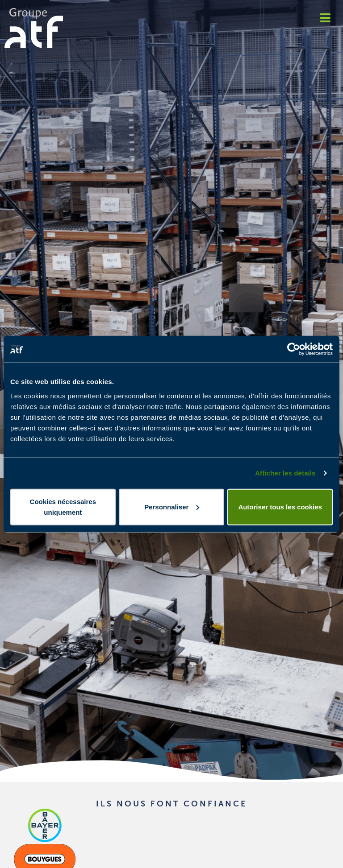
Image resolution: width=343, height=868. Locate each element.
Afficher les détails (285, 473)
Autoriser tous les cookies (280, 506)
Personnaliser (172, 506)
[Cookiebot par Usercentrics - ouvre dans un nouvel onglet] (294, 349)
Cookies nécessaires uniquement (63, 506)
